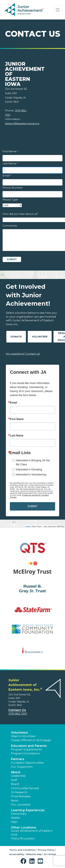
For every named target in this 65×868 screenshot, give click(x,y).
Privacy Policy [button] (46, 850)
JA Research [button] (19, 792)
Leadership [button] (18, 776)
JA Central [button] (50, 854)
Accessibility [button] (17, 854)
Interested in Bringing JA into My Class (33, 462)
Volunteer (40, 337)
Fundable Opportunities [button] (27, 763)
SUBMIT (32, 506)
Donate (16, 337)
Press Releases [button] (21, 796)
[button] (24, 861)
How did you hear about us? (20, 214)
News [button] (15, 801)
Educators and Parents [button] (29, 746)
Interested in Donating (29, 469)
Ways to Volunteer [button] (23, 736)
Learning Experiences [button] (28, 810)
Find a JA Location (23, 839)
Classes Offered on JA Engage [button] (31, 740)
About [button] (16, 772)
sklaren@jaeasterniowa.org (22, 123)
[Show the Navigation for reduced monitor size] (58, 10)
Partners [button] (18, 759)
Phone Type (10, 200)
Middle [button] (15, 818)
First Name (10, 151)
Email (7, 176)
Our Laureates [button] (21, 805)
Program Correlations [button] (25, 753)
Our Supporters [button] (22, 767)
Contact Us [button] (17, 710)
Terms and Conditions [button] (22, 850)
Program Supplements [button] (26, 749)
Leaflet (27, 527)
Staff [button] (14, 780)
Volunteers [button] (19, 733)
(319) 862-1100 (18, 714)
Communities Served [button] (25, 788)
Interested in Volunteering (31, 475)
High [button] (14, 822)
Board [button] (15, 784)
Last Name (10, 163)
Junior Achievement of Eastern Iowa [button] (32, 833)
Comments (10, 226)
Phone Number (13, 188)
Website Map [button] (34, 854)
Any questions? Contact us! (23, 354)
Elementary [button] (19, 814)
